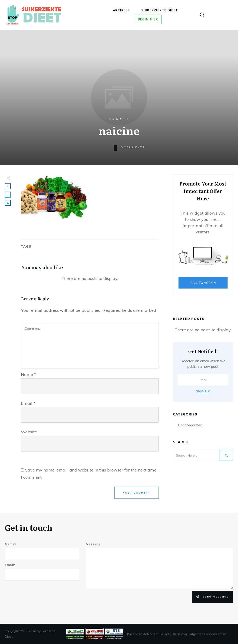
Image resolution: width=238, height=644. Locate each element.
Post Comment (137, 493)
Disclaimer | (181, 634)
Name (29, 374)
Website (29, 432)
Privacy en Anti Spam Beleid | (149, 634)
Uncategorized (190, 425)
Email (28, 403)
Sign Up (203, 391)
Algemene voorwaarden (208, 634)
